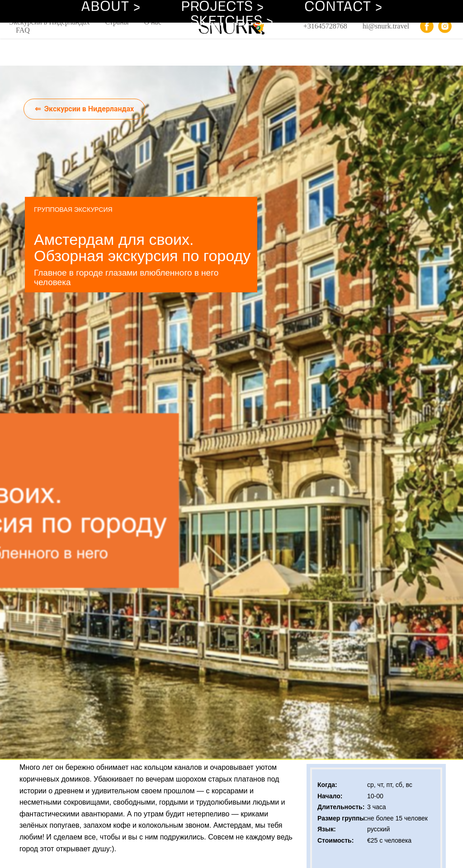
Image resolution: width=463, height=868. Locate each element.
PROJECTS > (222, 7)
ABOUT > (111, 7)
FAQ (23, 30)
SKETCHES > (232, 21)
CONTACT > (343, 7)
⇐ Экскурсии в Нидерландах (85, 109)
